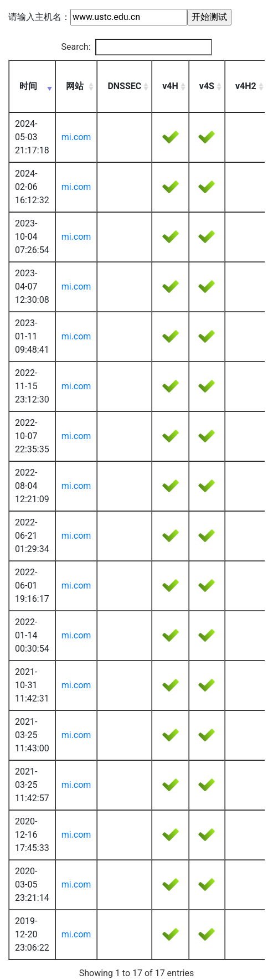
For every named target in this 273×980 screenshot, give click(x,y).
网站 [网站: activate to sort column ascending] (75, 86)
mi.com (76, 137)
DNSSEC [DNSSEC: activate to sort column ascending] (124, 86)
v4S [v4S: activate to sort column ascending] (207, 86)
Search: (136, 47)
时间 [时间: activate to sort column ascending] (28, 86)
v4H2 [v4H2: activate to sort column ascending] (246, 86)
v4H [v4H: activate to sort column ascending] (170, 86)
